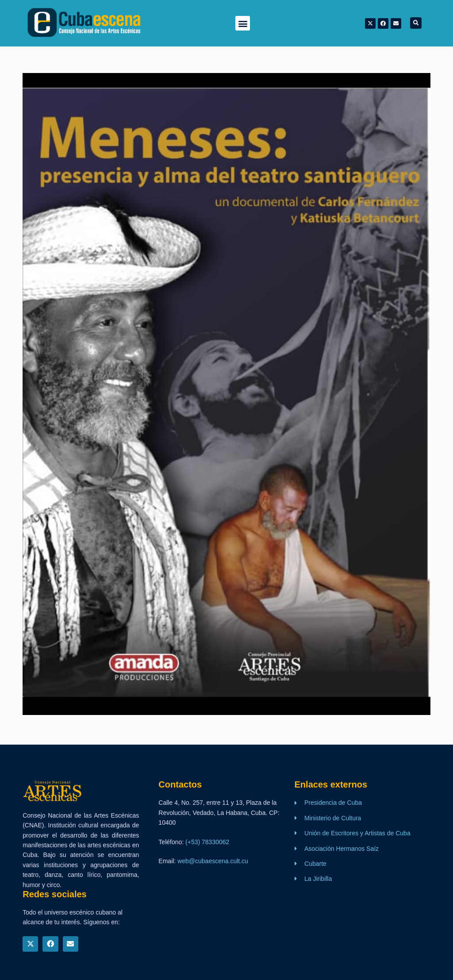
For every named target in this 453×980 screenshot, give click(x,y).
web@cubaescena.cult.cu (213, 861)
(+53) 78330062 (207, 842)
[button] (243, 23)
